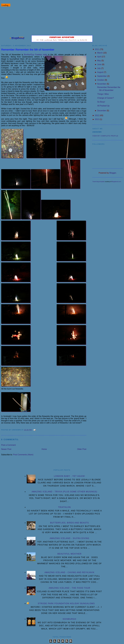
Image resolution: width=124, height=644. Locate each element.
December (102, 111)
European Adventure (62, 37)
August (100, 72)
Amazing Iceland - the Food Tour (70, 588)
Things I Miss (103, 94)
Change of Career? (106, 98)
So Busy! (101, 102)
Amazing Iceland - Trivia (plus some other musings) (64, 492)
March (100, 53)
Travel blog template (98, 182)
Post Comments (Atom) (23, 455)
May (99, 61)
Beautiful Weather (70, 554)
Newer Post (6, 449)
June (99, 64)
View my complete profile (105, 136)
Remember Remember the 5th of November (28, 50)
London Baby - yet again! (70, 476)
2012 (97, 115)
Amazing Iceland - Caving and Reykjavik (69, 572)
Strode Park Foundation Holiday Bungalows (66, 603)
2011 (97, 49)
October (101, 80)
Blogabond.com (116, 182)
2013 (97, 119)
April (99, 57)
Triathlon (64, 507)
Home (44, 449)
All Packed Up (103, 106)
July (99, 68)
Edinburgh (69, 619)
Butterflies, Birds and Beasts (70, 523)
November (102, 84)
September (102, 76)
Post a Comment (8, 445)
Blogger (113, 173)
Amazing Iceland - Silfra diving (69, 538)
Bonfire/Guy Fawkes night (35, 55)
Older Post (82, 449)
